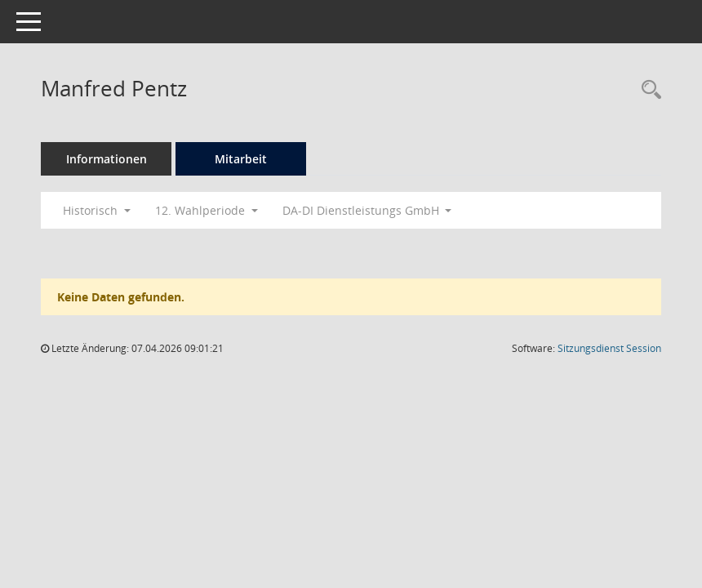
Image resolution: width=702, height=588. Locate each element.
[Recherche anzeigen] (647, 90)
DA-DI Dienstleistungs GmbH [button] (367, 210)
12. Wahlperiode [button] (207, 210)
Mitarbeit (241, 159)
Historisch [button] (97, 210)
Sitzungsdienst (609, 348)
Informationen (107, 159)
